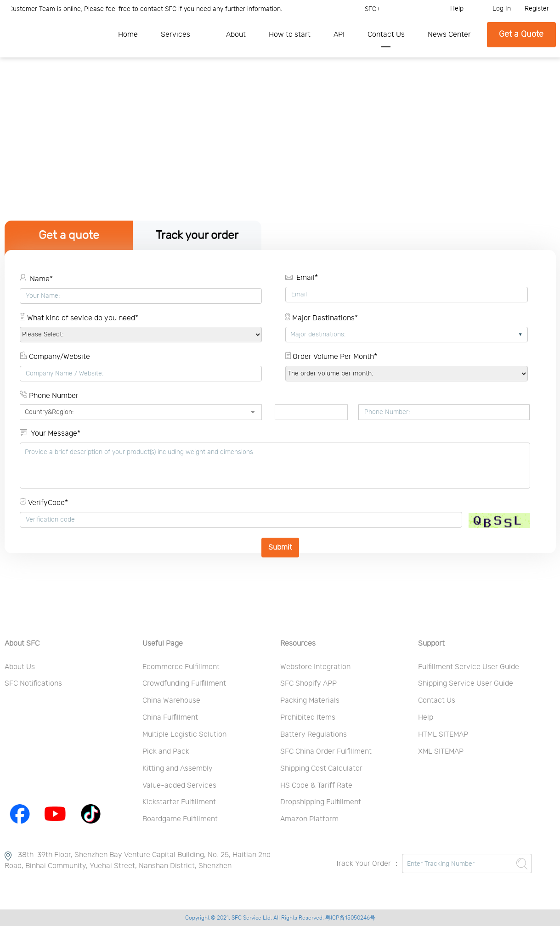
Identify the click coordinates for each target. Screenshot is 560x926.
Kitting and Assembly (178, 768)
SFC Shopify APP (308, 683)
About (236, 34)
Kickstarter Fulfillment (179, 802)
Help (457, 9)
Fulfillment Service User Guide (469, 667)
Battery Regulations (314, 734)
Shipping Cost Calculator (321, 768)
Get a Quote (521, 34)
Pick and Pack (166, 751)
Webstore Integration (315, 667)
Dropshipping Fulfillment (321, 802)
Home (128, 34)
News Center (449, 34)
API (339, 34)
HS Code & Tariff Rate (316, 785)
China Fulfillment (170, 717)
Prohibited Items (308, 717)
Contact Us (386, 34)
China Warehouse (171, 700)
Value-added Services (179, 785)
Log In (502, 9)
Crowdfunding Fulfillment (184, 683)
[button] (253, 412)
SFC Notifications (33, 683)
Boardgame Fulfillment (180, 819)
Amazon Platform (309, 819)
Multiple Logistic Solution (184, 734)
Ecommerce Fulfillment (181, 667)
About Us (20, 667)
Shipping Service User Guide (466, 683)
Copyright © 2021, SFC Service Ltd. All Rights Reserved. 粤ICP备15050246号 (280, 918)
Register (537, 9)
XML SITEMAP (441, 751)
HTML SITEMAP (443, 734)
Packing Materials (310, 700)
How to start (290, 34)
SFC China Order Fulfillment (326, 751)
